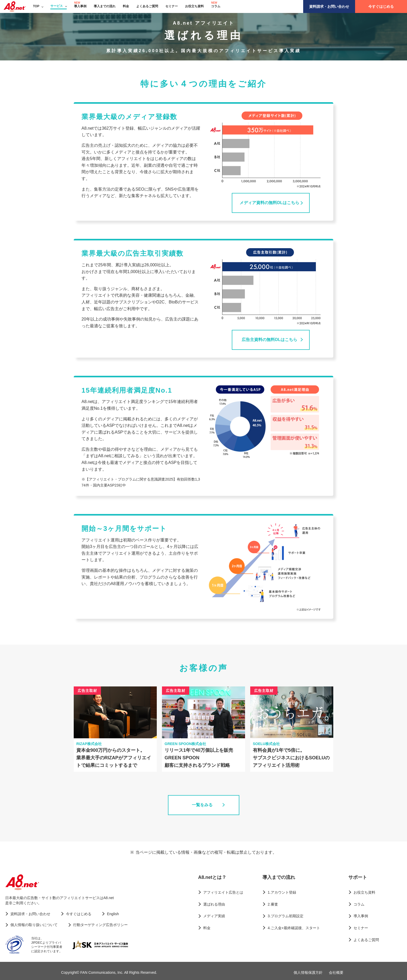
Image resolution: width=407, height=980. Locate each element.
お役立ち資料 (194, 6)
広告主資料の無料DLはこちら (269, 340)
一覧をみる (202, 805)
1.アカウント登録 (282, 892)
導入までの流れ (105, 6)
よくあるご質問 (147, 6)
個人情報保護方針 (308, 972)
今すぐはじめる (381, 6)
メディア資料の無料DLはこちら (269, 203)
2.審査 (273, 904)
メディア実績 (214, 916)
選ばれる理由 (214, 904)
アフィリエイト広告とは (223, 892)
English (113, 914)
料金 (126, 6)
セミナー (172, 6)
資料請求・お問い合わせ (329, 6)
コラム (216, 6)
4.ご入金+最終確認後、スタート (294, 928)
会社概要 (336, 972)
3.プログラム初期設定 (286, 916)
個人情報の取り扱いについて (34, 925)
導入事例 (80, 6)
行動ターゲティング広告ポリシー (100, 925)
